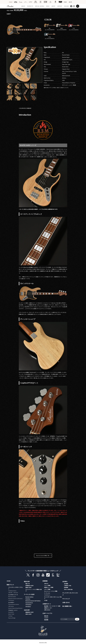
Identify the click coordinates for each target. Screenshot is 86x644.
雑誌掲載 (46, 620)
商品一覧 (28, 584)
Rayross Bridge (12, 618)
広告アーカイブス (47, 613)
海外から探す (29, 614)
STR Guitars (11, 600)
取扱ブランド (10, 585)
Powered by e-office (43, 643)
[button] (38, 65)
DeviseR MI (11, 612)
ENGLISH (67, 6)
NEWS (48, 6)
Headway (28, 599)
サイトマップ (66, 599)
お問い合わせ (47, 610)
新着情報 (45, 581)
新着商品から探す (30, 586)
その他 (46, 600)
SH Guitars (28, 607)
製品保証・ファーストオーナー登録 (52, 606)
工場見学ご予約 (68, 586)
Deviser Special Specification (15, 608)
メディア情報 (47, 589)
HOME (9, 581)
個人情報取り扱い (67, 606)
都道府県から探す (30, 612)
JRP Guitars (11, 606)
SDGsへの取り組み (68, 589)
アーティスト (47, 593)
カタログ (46, 618)
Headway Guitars (12, 591)
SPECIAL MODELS (40, 6)
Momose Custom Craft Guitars (15, 598)
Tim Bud (10, 616)
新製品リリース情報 (49, 587)
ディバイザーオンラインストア (70, 594)
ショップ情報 (47, 585)
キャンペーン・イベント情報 (51, 591)
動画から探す (29, 587)
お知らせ (46, 583)
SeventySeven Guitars (14, 604)
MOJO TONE (11, 614)
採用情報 (66, 587)
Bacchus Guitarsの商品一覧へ (43, 556)
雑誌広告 (46, 616)
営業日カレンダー (48, 608)
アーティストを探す (29, 594)
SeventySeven (29, 603)
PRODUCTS (30, 6)
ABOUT (23, 6)
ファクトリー (47, 595)
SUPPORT (60, 6)
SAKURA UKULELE (13, 593)
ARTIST (53, 6)
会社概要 (66, 584)
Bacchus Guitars (12, 597)
